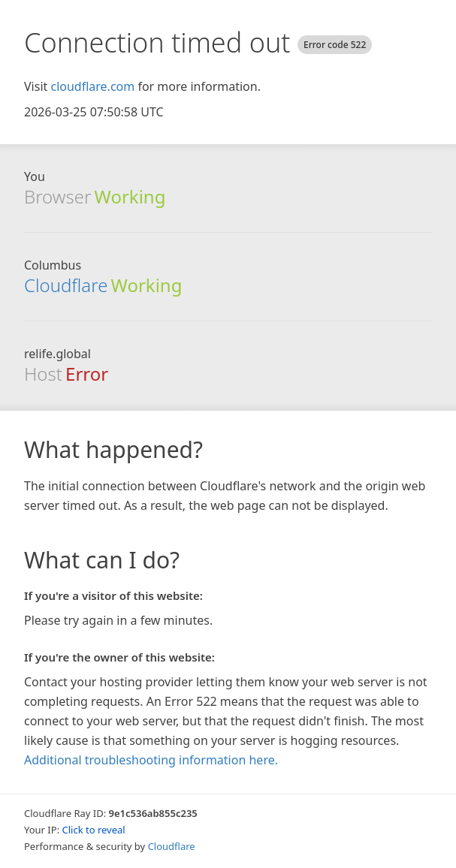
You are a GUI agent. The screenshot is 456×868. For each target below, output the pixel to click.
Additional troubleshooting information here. (151, 760)
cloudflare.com (92, 86)
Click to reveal (94, 830)
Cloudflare (66, 285)
